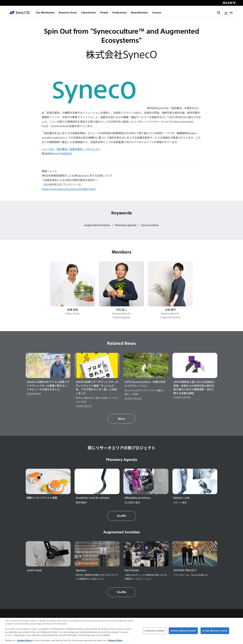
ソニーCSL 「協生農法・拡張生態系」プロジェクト (71, 149)
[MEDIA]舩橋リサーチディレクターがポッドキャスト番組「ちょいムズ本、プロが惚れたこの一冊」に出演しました (97, 387)
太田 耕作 (170, 310)
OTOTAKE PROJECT (185, 570)
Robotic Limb (182, 498)
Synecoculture (150, 225)
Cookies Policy (24, 642)
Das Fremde (132, 570)
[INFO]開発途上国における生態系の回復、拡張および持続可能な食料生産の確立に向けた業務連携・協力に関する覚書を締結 (194, 387)
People (104, 13)
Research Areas (68, 13)
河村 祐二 (121, 310)
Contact (157, 13)
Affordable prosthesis (138, 498)
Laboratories (88, 13)
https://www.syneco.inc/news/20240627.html (69, 189)
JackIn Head (34, 570)
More (121, 419)
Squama (81, 570)
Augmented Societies (98, 225)
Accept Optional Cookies (215, 632)
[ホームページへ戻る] (20, 13)
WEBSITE (67, 153)
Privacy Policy (115, 642)
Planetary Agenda (126, 225)
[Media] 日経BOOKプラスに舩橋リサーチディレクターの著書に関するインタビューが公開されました (48, 386)
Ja (226, 13)
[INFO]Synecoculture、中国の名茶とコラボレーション (145, 384)
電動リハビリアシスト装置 (42, 498)
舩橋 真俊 (73, 310)
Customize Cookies (155, 632)
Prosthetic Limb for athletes (93, 498)
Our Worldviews (45, 13)
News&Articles (139, 13)
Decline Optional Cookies (183, 632)
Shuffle (122, 516)
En (231, 13)
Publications (120, 13)
